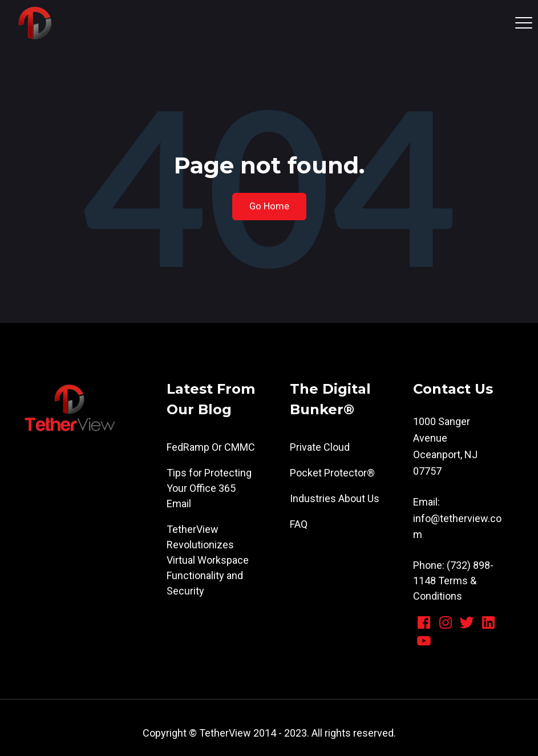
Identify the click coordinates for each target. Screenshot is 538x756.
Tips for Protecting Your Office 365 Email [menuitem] (209, 488)
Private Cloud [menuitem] (320, 447)
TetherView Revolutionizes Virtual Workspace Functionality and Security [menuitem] (208, 560)
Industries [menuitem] (313, 498)
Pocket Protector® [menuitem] (332, 473)
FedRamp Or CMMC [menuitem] (211, 447)
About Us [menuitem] (359, 498)
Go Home (269, 206)
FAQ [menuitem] (299, 524)
